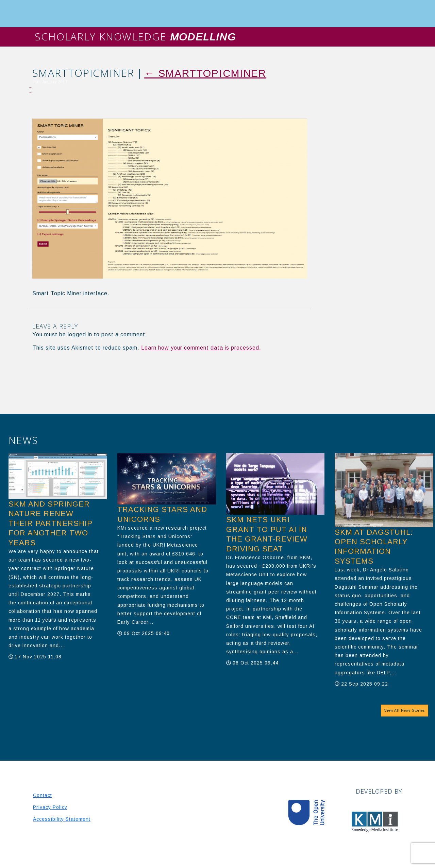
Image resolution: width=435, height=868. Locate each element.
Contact (43, 795)
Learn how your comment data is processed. (201, 348)
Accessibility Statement (62, 819)
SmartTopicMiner (205, 73)
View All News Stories (405, 711)
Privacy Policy (50, 807)
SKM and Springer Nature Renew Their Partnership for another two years (51, 523)
